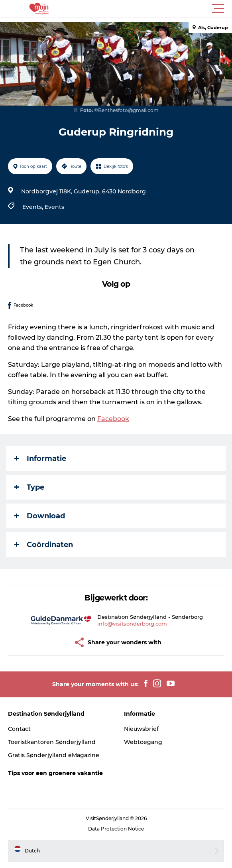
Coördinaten (44, 545)
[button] (152, 9)
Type (29, 487)
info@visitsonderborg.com (132, 624)
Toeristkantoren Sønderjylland (52, 742)
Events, (33, 207)
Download (40, 516)
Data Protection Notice (116, 829)
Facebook (113, 419)
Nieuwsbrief (141, 729)
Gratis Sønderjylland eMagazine (54, 755)
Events (54, 207)
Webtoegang (143, 742)
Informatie (40, 459)
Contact (19, 729)
